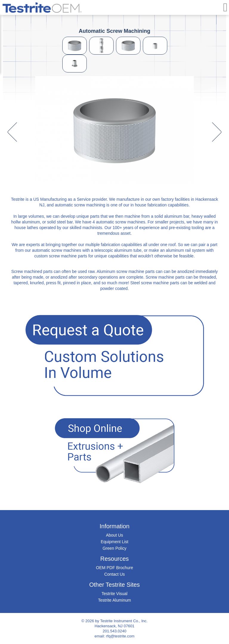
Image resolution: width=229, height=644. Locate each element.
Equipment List (115, 542)
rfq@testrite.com (120, 636)
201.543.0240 (114, 631)
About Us (114, 535)
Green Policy (114, 548)
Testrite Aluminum (114, 600)
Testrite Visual (115, 594)
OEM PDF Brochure (114, 568)
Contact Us (114, 574)
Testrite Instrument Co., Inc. (124, 621)
